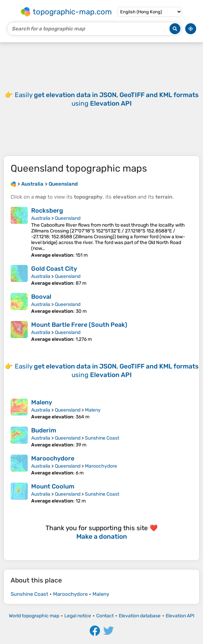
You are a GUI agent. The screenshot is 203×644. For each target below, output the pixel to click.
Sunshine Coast (102, 438)
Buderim (44, 430)
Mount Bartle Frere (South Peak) (79, 325)
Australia (41, 218)
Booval (41, 297)
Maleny (42, 402)
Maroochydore (53, 458)
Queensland (68, 218)
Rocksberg (47, 211)
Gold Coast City (54, 269)
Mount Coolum (53, 486)
